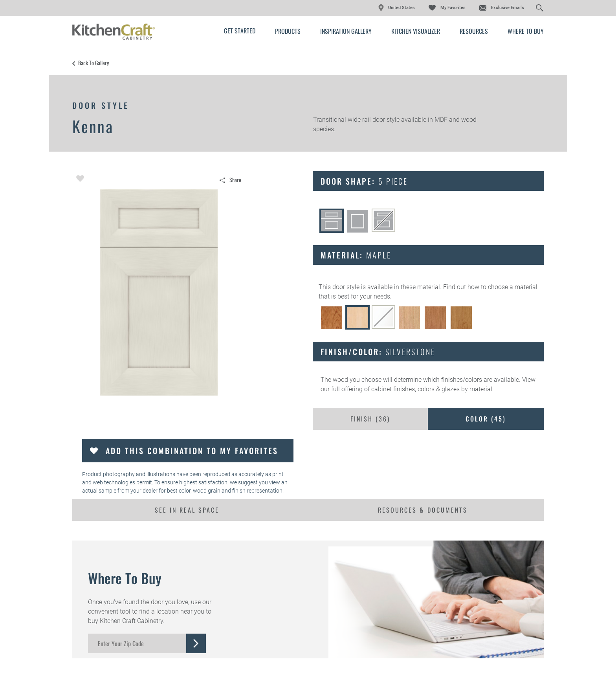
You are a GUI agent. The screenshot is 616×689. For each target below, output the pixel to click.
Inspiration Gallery (346, 31)
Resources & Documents (423, 510)
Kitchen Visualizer (416, 31)
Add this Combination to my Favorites (192, 451)
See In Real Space (187, 510)
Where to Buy (526, 31)
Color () (486, 419)
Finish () (370, 419)
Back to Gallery (93, 63)
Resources (474, 31)
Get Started (240, 31)
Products (288, 31)
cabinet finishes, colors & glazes (415, 389)
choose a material (513, 287)
